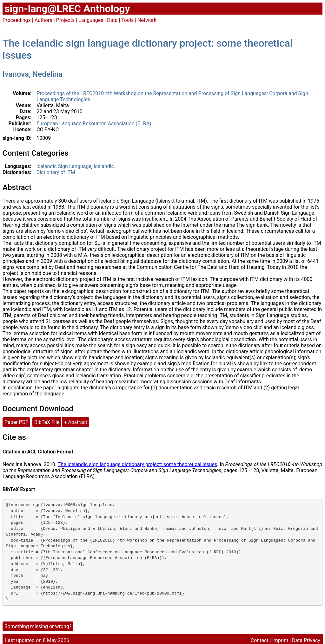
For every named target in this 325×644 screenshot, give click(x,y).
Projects (66, 20)
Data (112, 20)
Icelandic (104, 166)
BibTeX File (47, 422)
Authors (43, 20)
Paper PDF (16, 422)
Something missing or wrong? (38, 626)
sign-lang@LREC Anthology (67, 9)
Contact (260, 640)
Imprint (280, 640)
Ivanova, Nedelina (33, 74)
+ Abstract (75, 422)
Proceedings (17, 20)
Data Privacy (306, 640)
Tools (127, 20)
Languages (91, 20)
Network (147, 20)
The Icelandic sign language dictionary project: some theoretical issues (138, 464)
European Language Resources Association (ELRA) (94, 124)
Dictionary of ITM (56, 172)
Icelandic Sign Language (64, 166)
